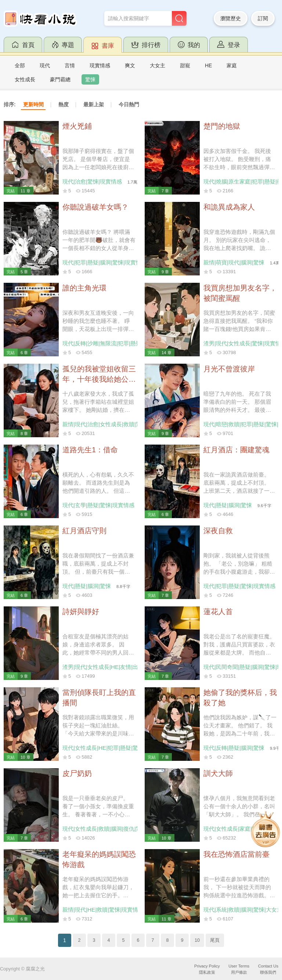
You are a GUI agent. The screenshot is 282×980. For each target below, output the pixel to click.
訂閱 (263, 18)
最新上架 (94, 104)
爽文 (130, 65)
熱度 (64, 104)
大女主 (158, 65)
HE (208, 65)
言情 (70, 65)
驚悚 (90, 79)
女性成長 (25, 79)
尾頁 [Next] (215, 940)
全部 (20, 65)
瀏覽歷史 (231, 18)
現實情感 (100, 65)
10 (197, 940)
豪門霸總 (60, 79)
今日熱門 (129, 104)
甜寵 (185, 65)
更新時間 (33, 104)
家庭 (232, 65)
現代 (45, 65)
